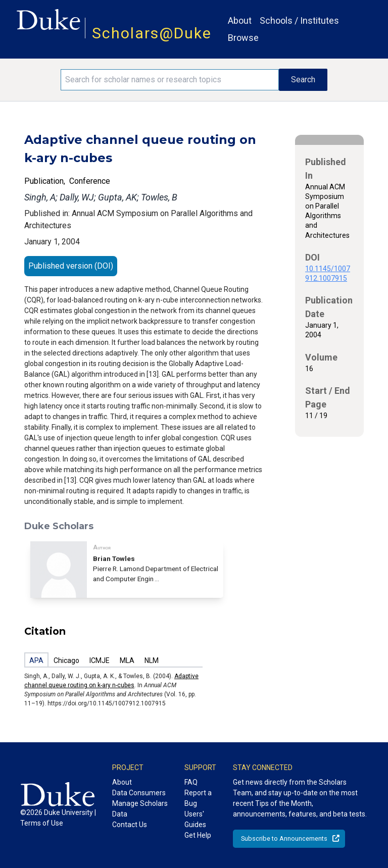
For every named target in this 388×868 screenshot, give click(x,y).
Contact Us (130, 825)
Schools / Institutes (299, 20)
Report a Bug (198, 798)
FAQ (191, 782)
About (240, 20)
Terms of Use (42, 823)
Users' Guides (195, 819)
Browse (243, 38)
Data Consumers (139, 793)
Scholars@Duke (152, 33)
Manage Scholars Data (140, 809)
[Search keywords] (170, 80)
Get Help (198, 835)
